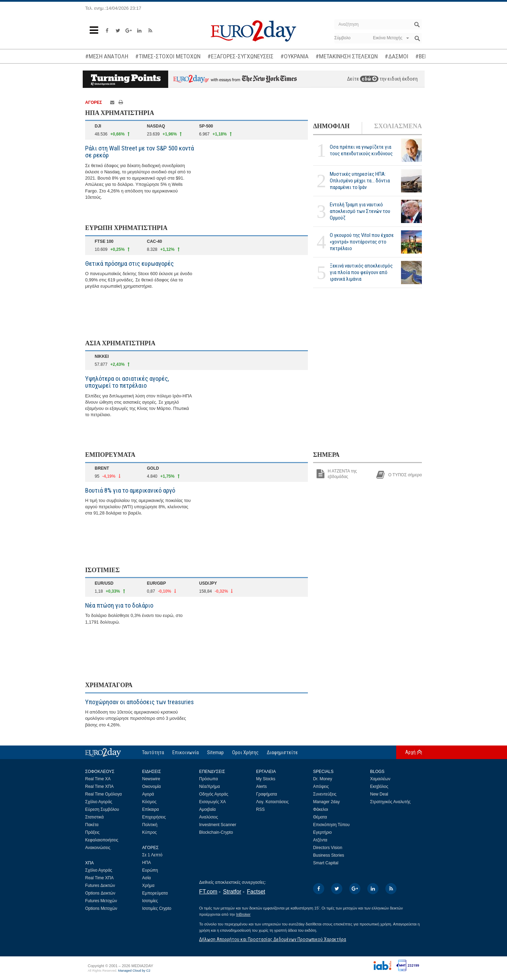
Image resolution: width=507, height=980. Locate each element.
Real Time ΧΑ (98, 779)
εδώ (369, 79)
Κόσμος (149, 802)
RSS (260, 809)
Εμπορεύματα (155, 893)
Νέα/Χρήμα (210, 787)
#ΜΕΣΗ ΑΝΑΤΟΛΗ (107, 56)
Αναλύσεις (208, 817)
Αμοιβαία (207, 809)
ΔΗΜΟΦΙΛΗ (331, 126)
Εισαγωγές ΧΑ (212, 802)
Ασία (146, 878)
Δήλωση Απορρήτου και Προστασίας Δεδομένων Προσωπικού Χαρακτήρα (273, 939)
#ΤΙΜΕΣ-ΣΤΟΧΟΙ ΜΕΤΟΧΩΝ (168, 56)
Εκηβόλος (379, 787)
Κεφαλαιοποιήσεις (102, 840)
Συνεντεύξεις (325, 794)
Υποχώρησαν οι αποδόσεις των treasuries (140, 702)
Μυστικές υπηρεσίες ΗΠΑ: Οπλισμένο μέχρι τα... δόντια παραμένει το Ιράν (360, 181)
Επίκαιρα (150, 809)
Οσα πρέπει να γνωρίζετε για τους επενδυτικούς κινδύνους (361, 150)
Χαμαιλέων (380, 779)
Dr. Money (323, 779)
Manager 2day (326, 802)
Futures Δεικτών (100, 886)
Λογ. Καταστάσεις (272, 802)
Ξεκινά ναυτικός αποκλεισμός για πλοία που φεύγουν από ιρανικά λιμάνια (361, 272)
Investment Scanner (218, 825)
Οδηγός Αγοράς (214, 794)
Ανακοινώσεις (98, 848)
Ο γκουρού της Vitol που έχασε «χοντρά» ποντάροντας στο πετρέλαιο (362, 242)
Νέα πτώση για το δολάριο (119, 605)
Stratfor (232, 892)
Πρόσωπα (208, 779)
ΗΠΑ (146, 863)
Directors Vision (328, 848)
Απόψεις (321, 787)
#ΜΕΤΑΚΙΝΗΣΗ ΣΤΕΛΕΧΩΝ (347, 56)
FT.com (208, 892)
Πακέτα (92, 825)
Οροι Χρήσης (245, 752)
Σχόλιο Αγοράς (99, 802)
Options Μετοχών (101, 908)
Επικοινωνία (186, 752)
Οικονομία (152, 787)
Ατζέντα (320, 840)
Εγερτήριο (322, 832)
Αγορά (148, 794)
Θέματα (320, 817)
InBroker (243, 914)
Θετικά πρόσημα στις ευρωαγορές (129, 263)
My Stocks (266, 779)
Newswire (151, 779)
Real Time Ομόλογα (103, 794)
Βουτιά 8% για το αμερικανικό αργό (130, 490)
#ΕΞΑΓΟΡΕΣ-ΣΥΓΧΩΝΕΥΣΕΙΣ (240, 56)
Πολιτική (150, 825)
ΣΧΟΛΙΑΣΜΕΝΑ (398, 126)
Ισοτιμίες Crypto (157, 908)
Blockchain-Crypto (216, 832)
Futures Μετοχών (101, 901)
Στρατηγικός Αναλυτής (390, 802)
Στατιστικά (94, 817)
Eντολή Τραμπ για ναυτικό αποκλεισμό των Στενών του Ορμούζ (360, 211)
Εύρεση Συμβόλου (102, 809)
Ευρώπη (150, 870)
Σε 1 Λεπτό (152, 855)
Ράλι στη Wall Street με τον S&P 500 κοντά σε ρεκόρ (140, 152)
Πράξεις (92, 832)
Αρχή (410, 752)
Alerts (261, 787)
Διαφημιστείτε (282, 752)
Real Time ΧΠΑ (99, 787)
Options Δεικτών (100, 893)
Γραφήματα (267, 794)
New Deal (379, 794)
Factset (256, 892)
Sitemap (215, 752)
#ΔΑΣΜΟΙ (396, 56)
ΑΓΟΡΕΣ (93, 102)
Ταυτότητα (153, 752)
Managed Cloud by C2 (134, 971)
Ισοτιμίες (150, 901)
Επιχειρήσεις (154, 817)
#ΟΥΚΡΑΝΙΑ (295, 56)
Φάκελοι (321, 809)
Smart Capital (326, 863)
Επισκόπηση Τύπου (331, 825)
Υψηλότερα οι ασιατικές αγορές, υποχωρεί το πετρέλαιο (127, 382)
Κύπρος (149, 832)
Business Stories (329, 855)
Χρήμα (148, 886)
